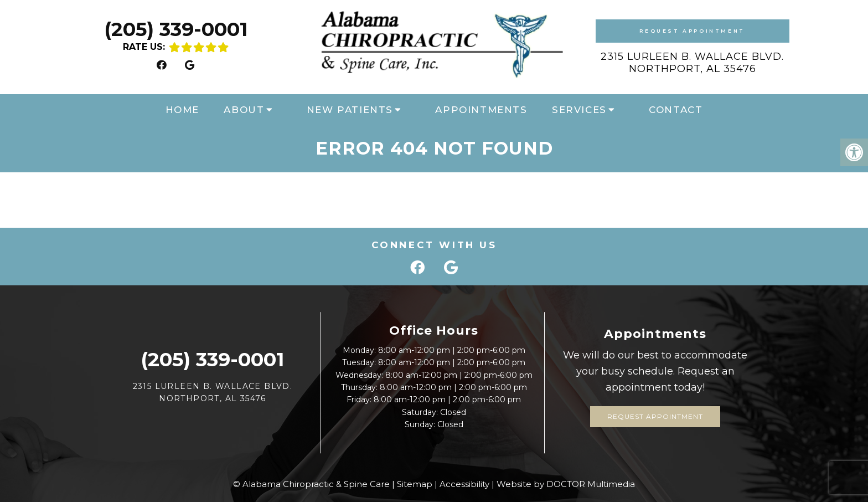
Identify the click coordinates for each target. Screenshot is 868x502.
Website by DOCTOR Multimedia (566, 484)
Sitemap (415, 484)
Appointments (481, 110)
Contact (676, 110)
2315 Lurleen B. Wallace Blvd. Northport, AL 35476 (692, 63)
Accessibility (464, 484)
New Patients (350, 110)
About (244, 110)
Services (579, 110)
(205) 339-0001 (176, 29)
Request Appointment (692, 31)
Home (182, 110)
